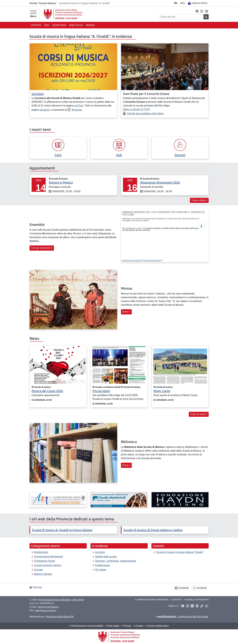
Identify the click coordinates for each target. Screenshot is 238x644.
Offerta (36, 25)
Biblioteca (76, 25)
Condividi (182, 588)
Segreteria (59, 25)
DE (183, 3)
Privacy (126, 626)
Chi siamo (101, 570)
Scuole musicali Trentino (48, 565)
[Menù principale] (33, 14)
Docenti (180, 155)
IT (175, 3)
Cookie (138, 626)
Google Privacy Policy (153, 260)
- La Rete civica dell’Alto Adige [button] (182, 616)
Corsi (58, 155)
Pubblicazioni (103, 565)
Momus (90, 25)
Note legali (112, 626)
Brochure (77, 110)
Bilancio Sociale (43, 574)
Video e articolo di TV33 (136, 109)
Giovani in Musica (61, 182)
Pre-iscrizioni (101, 391)
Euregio (39, 570)
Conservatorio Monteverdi (49, 557)
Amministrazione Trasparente (152, 600)
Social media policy (157, 626)
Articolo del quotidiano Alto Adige (145, 114)
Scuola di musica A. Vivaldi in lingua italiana (62, 530)
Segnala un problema (196, 600)
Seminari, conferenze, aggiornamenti (116, 561)
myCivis (79, 106)
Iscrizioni (38, 94)
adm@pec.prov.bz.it (46, 610)
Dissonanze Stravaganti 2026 (160, 182)
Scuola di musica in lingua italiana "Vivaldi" (180, 552)
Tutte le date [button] (199, 200)
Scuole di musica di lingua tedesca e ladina (153, 530)
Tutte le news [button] (199, 414)
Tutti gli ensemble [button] (42, 248)
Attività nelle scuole (106, 557)
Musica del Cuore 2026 (47, 391)
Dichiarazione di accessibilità (86, 626)
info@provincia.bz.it (48, 607)
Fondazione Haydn (45, 561)
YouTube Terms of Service (132, 260)
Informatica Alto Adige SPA (60, 616)
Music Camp (162, 391)
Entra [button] (126, 312)
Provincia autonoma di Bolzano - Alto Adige (61, 600)
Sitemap (37, 587)
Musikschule (41, 552)
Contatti (176, 600)
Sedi (47, 25)
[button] (197, 11)
